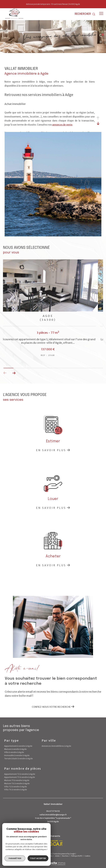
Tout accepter (38, 858)
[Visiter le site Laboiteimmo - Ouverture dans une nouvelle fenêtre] (53, 862)
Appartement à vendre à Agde (18, 746)
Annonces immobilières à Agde (56, 746)
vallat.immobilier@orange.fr (53, 815)
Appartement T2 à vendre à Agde (20, 774)
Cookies (87, 856)
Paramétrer (15, 858)
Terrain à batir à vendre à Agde (18, 759)
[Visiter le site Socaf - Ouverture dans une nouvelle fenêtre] (52, 843)
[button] (14, 373)
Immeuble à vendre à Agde (17, 755)
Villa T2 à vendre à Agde (15, 787)
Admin (57, 856)
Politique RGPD (77, 856)
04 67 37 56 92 (53, 811)
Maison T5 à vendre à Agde (17, 780)
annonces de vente (62, 125)
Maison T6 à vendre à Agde (17, 783)
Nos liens (66, 856)
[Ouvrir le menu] (101, 13)
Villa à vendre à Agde (14, 752)
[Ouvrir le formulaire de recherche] (85, 14)
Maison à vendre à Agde (15, 749)
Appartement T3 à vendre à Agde (20, 777)
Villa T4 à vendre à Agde (16, 790)
